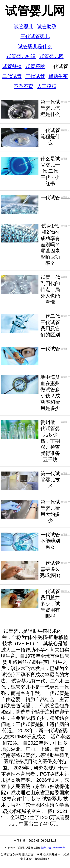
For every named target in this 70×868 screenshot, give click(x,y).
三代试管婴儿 (35, 36)
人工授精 (47, 86)
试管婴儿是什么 (35, 46)
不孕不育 (24, 86)
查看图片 (65, 102)
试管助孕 (47, 27)
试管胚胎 (35, 66)
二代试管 (12, 76)
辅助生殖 (58, 76)
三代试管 (35, 76)
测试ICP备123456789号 (53, 848)
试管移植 (12, 66)
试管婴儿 (24, 27)
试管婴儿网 (35, 11)
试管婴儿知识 (21, 56)
